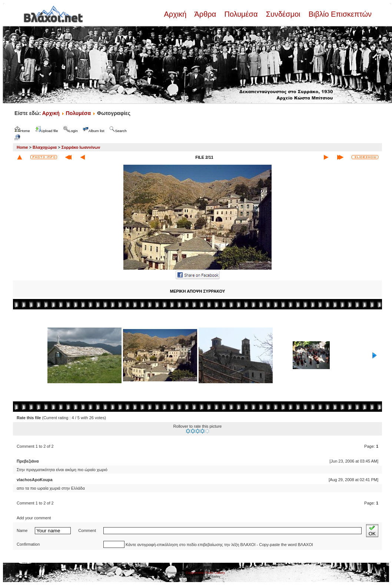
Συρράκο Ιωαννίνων (81, 147)
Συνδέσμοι (283, 14)
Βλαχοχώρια (45, 147)
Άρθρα (205, 14)
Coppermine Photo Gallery (205, 573)
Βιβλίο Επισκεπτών (339, 14)
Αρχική (176, 14)
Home (22, 147)
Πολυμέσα (241, 14)
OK (372, 531)
